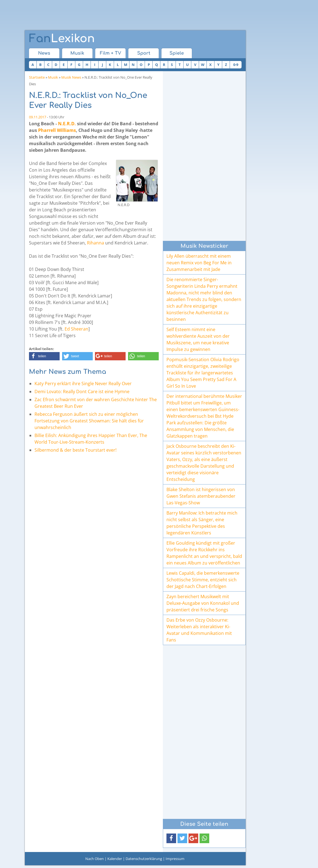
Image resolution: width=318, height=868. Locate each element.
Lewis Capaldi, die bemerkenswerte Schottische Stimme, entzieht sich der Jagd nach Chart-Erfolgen (203, 580)
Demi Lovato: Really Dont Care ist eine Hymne (82, 392)
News (44, 53)
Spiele (177, 53)
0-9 (236, 65)
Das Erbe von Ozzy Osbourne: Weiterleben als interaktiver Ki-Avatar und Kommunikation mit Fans (199, 630)
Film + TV (111, 53)
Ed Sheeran (76, 329)
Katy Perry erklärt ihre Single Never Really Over (83, 384)
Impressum (175, 859)
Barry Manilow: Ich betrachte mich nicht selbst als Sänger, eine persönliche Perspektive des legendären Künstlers (202, 523)
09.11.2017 (38, 117)
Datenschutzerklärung (144, 859)
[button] (44, 356)
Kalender (115, 859)
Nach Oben (95, 859)
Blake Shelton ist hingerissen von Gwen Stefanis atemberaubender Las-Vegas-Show (201, 496)
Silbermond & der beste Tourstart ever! (75, 450)
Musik (77, 53)
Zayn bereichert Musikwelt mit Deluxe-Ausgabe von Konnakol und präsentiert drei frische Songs (203, 603)
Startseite (37, 77)
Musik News (71, 77)
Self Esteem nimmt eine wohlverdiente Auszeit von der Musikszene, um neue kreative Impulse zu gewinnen (198, 339)
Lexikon (62, 39)
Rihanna (96, 243)
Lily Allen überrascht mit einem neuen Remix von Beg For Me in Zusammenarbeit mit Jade (199, 263)
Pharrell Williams (57, 130)
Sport (144, 53)
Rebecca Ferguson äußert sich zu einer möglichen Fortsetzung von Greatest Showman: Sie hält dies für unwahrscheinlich (89, 421)
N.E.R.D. (67, 124)
